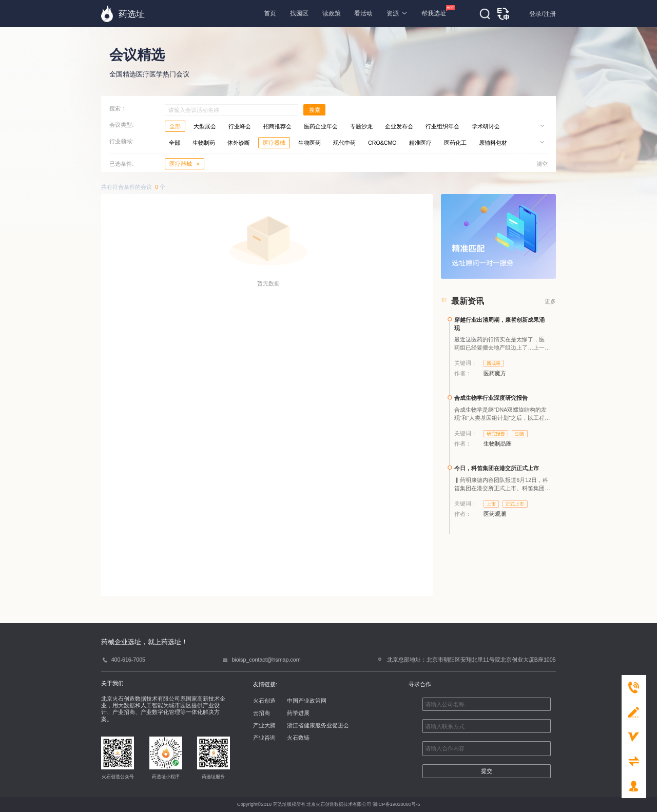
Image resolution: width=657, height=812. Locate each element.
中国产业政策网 (307, 701)
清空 (542, 164)
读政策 (332, 13)
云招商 (262, 713)
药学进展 (298, 713)
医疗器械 (185, 164)
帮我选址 (434, 11)
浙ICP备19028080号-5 (396, 804)
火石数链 (298, 738)
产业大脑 (264, 725)
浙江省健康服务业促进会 (318, 725)
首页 (270, 13)
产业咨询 (264, 738)
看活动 (363, 13)
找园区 (299, 13)
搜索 (315, 110)
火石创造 (264, 701)
